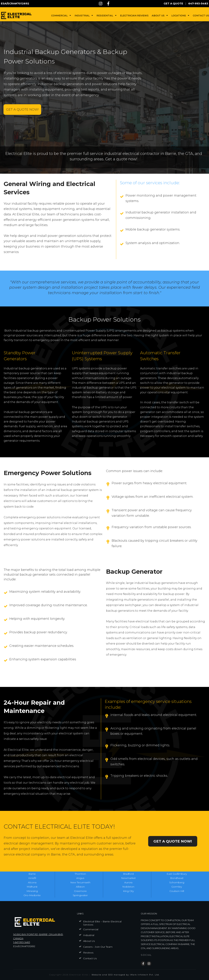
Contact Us (90, 958)
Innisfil (32, 878)
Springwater (80, 895)
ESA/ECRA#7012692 (24, 946)
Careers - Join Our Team (98, 947)
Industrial (89, 935)
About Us (89, 941)
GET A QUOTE (173, 3)
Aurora (128, 882)
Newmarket (128, 878)
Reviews (88, 953)
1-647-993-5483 (22, 942)
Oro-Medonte (32, 895)
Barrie (32, 874)
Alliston (80, 887)
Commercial (91, 929)
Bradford (128, 874)
